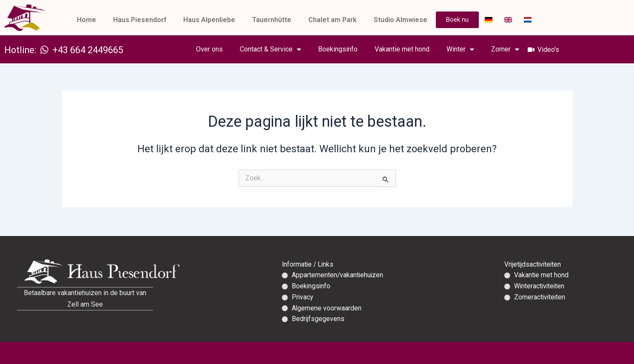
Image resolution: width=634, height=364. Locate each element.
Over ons (222, 49)
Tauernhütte (272, 20)
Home (87, 20)
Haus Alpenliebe (209, 20)
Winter (473, 49)
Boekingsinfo (351, 49)
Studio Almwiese (401, 20)
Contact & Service (283, 49)
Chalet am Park (333, 20)
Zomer (518, 49)
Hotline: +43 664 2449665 (70, 50)
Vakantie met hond (415, 49)
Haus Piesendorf (140, 20)
